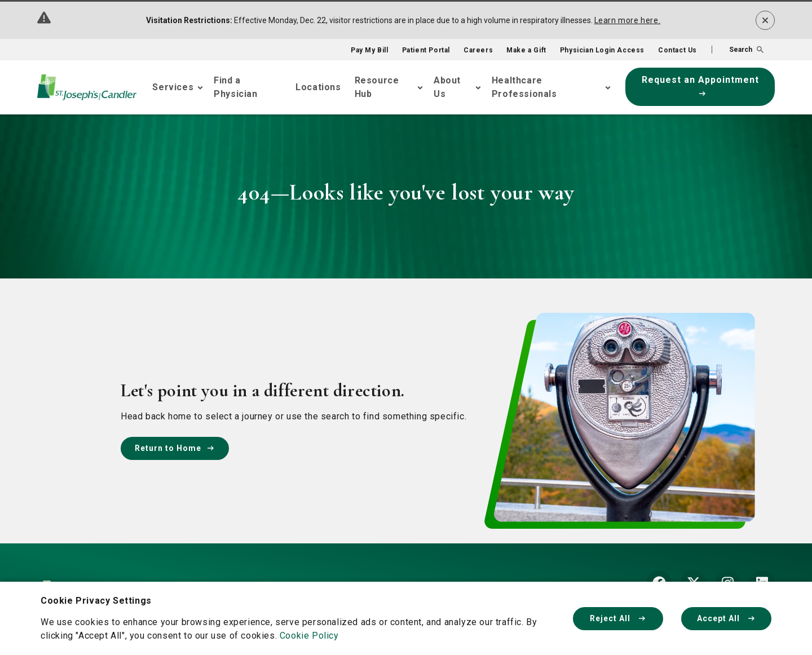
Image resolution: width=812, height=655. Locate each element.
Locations (318, 87)
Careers (478, 50)
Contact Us (678, 50)
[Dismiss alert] (765, 20)
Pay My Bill (370, 50)
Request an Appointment (700, 85)
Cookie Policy (309, 636)
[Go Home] (87, 87)
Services (173, 87)
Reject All (618, 618)
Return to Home (175, 448)
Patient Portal (426, 50)
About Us (447, 87)
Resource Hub (377, 87)
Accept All (726, 618)
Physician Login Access (602, 50)
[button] (738, 50)
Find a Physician (235, 87)
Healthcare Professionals (524, 87)
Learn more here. (628, 20)
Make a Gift (526, 50)
